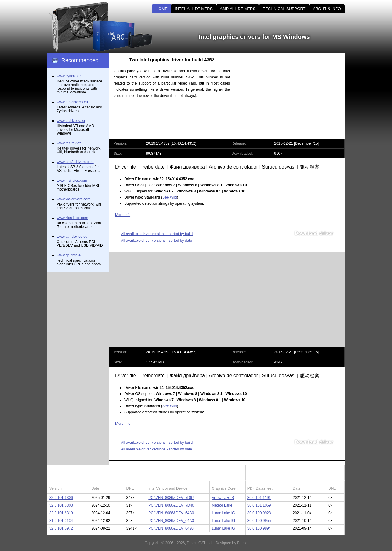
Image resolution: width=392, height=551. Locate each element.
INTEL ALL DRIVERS (194, 9)
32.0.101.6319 (61, 513)
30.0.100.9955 (259, 521)
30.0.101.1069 (259, 505)
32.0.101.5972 (61, 528)
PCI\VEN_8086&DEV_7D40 (171, 505)
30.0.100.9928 (259, 513)
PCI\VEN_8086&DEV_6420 (171, 528)
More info (123, 215)
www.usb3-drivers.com (75, 162)
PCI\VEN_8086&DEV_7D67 (171, 498)
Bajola (242, 543)
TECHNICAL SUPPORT (284, 9)
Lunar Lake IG (223, 513)
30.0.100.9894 (259, 528)
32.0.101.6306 (61, 498)
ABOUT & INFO (327, 9)
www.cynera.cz (69, 76)
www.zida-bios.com (72, 218)
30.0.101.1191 (259, 498)
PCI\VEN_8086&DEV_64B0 (171, 513)
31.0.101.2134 (61, 521)
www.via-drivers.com (73, 199)
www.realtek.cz (69, 143)
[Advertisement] (292, 96)
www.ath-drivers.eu (72, 102)
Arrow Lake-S (223, 498)
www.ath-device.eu (72, 237)
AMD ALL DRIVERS (238, 9)
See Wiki (170, 197)
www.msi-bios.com (72, 180)
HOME (162, 9)
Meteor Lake (222, 505)
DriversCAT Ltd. (200, 543)
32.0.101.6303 (61, 505)
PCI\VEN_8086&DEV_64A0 (171, 521)
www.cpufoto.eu (70, 255)
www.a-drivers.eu (71, 121)
